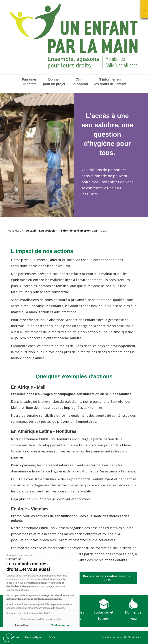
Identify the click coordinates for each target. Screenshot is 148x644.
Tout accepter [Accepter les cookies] (27, 626)
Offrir (80, 82)
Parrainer (29, 82)
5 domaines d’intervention (79, 230)
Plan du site (13, 637)
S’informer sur (110, 82)
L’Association (48, 230)
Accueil (31, 230)
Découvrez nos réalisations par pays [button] (107, 578)
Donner (54, 82)
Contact (53, 637)
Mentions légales (34, 637)
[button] (8, 638)
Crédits (137, 637)
